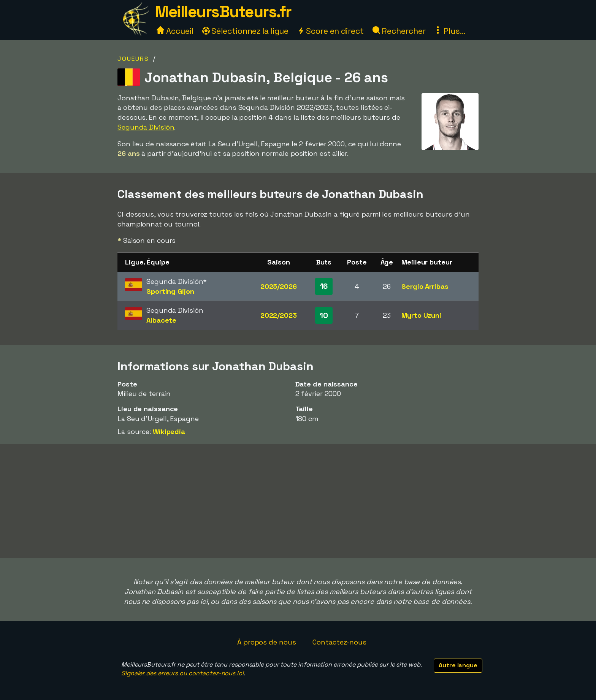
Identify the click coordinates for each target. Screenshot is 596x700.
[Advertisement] (298, 501)
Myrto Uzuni (421, 315)
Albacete (161, 320)
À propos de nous (266, 642)
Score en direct (330, 31)
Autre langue (458, 665)
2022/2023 (279, 315)
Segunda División (146, 127)
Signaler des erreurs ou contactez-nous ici (182, 673)
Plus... (450, 31)
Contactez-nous (339, 642)
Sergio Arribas (425, 286)
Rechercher (399, 31)
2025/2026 (279, 286)
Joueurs (133, 59)
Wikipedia (169, 432)
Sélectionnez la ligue (246, 31)
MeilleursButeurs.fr (223, 12)
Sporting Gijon (170, 291)
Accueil (175, 31)
